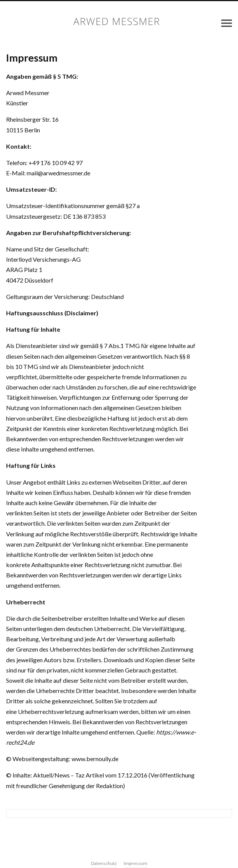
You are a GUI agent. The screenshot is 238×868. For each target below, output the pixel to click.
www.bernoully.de (95, 759)
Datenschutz (104, 863)
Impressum (136, 863)
